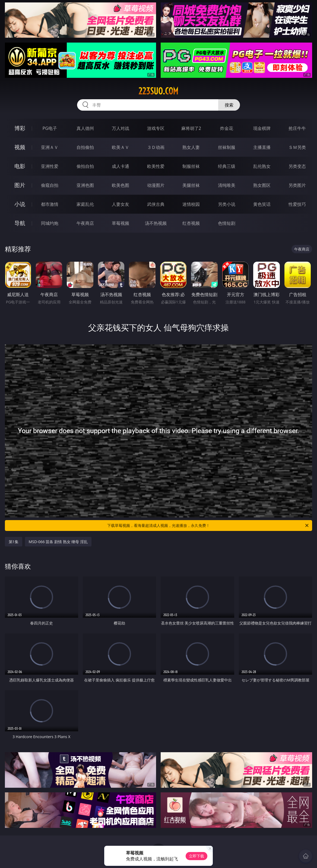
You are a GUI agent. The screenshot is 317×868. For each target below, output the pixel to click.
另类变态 (297, 166)
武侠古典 (156, 204)
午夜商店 (85, 223)
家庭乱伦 (85, 204)
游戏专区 (156, 128)
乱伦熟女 (262, 166)
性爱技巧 (297, 204)
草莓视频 (121, 223)
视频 (20, 147)
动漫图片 (156, 185)
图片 (20, 185)
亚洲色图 (85, 185)
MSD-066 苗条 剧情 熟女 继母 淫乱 (58, 542)
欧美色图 (121, 185)
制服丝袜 (191, 166)
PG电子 (50, 128)
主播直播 (262, 147)
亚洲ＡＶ (50, 147)
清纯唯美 (227, 185)
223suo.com (158, 91)
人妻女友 (121, 204)
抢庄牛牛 (297, 128)
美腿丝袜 (191, 185)
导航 (20, 223)
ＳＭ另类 (297, 147)
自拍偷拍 (85, 147)
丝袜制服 (227, 147)
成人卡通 (121, 166)
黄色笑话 (262, 204)
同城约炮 (50, 223)
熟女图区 (262, 185)
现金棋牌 (262, 128)
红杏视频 (191, 223)
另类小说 (227, 204)
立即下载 (196, 856)
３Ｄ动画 (156, 147)
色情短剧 (227, 223)
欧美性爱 (156, 166)
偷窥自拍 (50, 185)
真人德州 (85, 128)
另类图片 (297, 185)
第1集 (14, 542)
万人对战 (121, 128)
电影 (20, 166)
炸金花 (227, 128)
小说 (20, 204)
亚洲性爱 (50, 166)
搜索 (229, 105)
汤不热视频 (156, 223)
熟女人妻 (191, 147)
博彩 (20, 128)
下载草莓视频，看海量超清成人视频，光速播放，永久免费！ (208, 526)
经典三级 (227, 166)
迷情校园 (191, 204)
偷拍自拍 (85, 166)
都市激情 (50, 204)
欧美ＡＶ (121, 147)
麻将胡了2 (191, 128)
